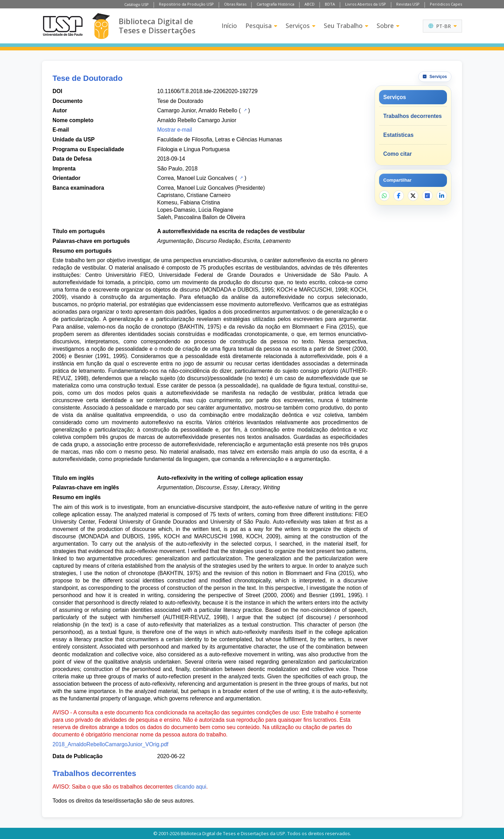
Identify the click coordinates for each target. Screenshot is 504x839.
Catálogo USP (136, 4)
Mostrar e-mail (175, 130)
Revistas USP (408, 4)
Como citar (397, 154)
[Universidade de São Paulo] (63, 26)
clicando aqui (190, 787)
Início (229, 26)
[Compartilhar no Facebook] (399, 196)
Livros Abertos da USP (366, 4)
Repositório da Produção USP (186, 4)
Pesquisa (261, 26)
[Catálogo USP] (244, 110)
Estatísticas (398, 135)
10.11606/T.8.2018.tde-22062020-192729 (207, 91)
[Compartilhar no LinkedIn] (442, 196)
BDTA (330, 4)
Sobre (388, 26)
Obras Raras (235, 4)
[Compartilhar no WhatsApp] (384, 196)
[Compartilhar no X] (413, 196)
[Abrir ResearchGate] (427, 196)
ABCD (310, 4)
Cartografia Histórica (275, 4)
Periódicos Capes (446, 4)
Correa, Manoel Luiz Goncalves (195, 178)
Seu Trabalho (346, 26)
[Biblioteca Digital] (101, 26)
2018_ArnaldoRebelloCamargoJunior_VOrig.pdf (110, 744)
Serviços (300, 26)
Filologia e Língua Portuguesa (193, 149)
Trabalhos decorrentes (412, 116)
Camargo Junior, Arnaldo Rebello (197, 110)
